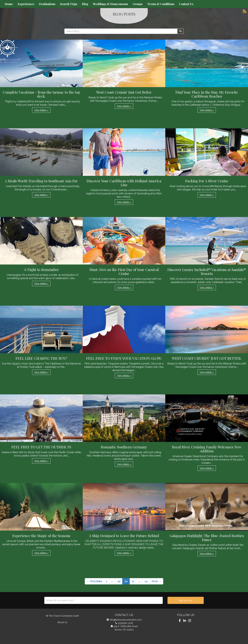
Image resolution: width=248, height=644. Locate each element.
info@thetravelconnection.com (126, 620)
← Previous (94, 581)
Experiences (26, 4)
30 (126, 581)
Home (9, 4)
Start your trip (186, 600)
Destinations (47, 4)
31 (133, 581)
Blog (85, 4)
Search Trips (69, 4)
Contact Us (186, 4)
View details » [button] (41, 110)
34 (146, 581)
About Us (62, 622)
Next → (156, 581)
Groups (138, 4)
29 (119, 581)
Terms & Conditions (161, 4)
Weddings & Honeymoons (110, 4)
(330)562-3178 (125, 623)
